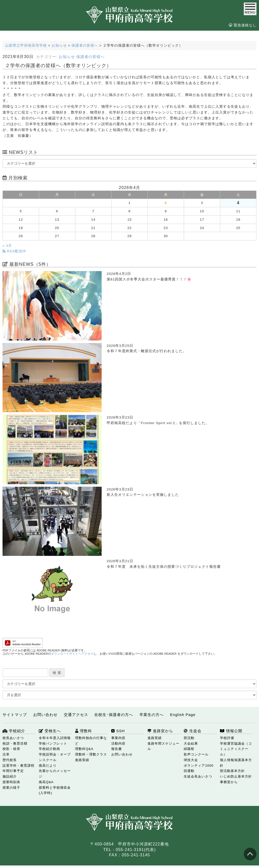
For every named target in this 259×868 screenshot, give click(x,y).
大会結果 (191, 743)
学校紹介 (14, 731)
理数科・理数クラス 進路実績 (91, 757)
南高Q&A (46, 782)
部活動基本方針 (232, 771)
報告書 (117, 749)
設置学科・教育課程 (18, 766)
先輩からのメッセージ (55, 774)
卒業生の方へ (152, 715)
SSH (118, 731)
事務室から (229, 782)
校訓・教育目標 (15, 743)
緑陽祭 (189, 749)
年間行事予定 (13, 771)
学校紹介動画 (49, 749)
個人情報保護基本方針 (236, 763)
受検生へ (50, 731)
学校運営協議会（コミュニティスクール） (236, 749)
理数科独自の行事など (91, 741)
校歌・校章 (11, 749)
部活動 (189, 738)
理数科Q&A (84, 749)
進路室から (160, 731)
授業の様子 (11, 788)
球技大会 (191, 760)
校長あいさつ (13, 738)
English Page (183, 715)
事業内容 (118, 738)
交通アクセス (76, 715)
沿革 (6, 754)
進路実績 (155, 738)
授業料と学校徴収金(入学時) (55, 790)
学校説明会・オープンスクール (55, 757)
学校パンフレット (53, 743)
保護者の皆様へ (90, 57)
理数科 (84, 731)
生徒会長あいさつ (198, 776)
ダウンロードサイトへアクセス (72, 654)
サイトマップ (15, 715)
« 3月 (7, 246)
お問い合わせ (45, 715)
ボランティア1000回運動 (199, 768)
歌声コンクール (196, 754)
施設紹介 (10, 776)
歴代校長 (10, 760)
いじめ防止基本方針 (236, 776)
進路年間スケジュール (163, 746)
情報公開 (231, 731)
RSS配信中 (14, 251)
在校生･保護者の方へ (114, 715)
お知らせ (67, 57)
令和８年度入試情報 (55, 738)
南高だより (48, 766)
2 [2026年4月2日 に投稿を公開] (166, 203)
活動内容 (118, 743)
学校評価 (227, 738)
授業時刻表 (11, 782)
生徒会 (192, 731)
